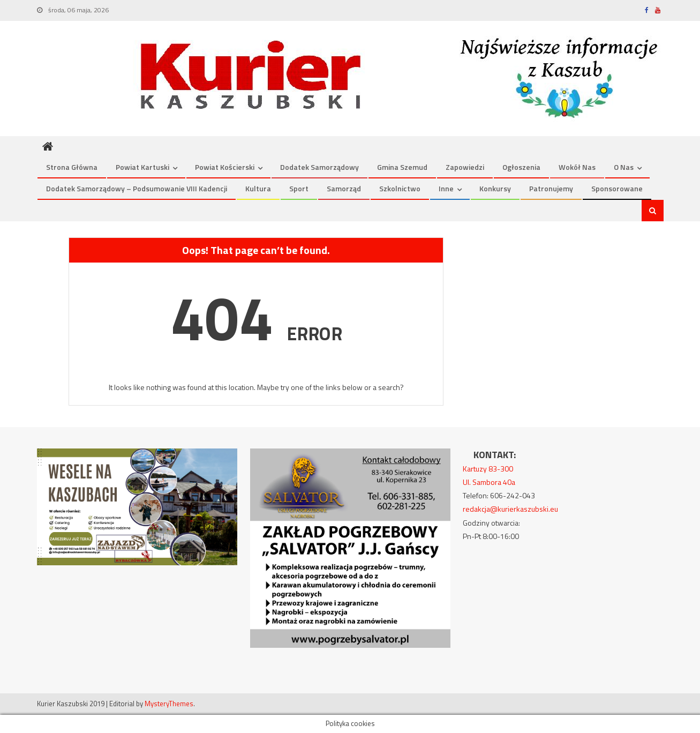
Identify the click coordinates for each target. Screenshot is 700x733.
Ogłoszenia (521, 167)
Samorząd (344, 188)
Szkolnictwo (400, 188)
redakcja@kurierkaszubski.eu (510, 509)
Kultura (258, 188)
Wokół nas (577, 167)
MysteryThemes (169, 704)
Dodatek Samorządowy (319, 167)
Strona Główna (72, 167)
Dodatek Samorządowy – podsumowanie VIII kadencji (137, 188)
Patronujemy (551, 188)
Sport (299, 188)
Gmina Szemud (402, 167)
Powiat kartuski (142, 167)
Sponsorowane (617, 188)
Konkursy (495, 188)
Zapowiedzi (465, 167)
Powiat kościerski (225, 167)
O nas (624, 167)
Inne (446, 188)
